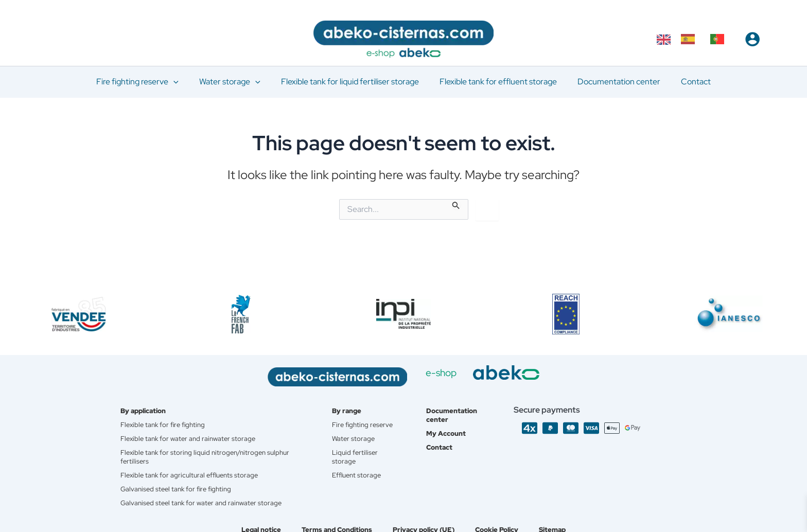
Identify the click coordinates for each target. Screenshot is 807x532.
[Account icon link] (752, 39)
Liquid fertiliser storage (359, 459)
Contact (443, 440)
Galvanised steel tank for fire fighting (179, 484)
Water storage (357, 440)
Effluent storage (361, 478)
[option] (690, 39)
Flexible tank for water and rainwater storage (191, 431)
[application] (184, 82)
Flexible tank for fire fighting (165, 417)
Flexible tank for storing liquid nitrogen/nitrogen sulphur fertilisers (209, 450)
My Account (450, 426)
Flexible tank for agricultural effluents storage (193, 469)
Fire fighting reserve (355, 421)
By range (351, 402)
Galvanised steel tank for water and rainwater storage (205, 498)
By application (146, 402)
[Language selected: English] (696, 39)
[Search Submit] (456, 204)
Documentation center (457, 407)
